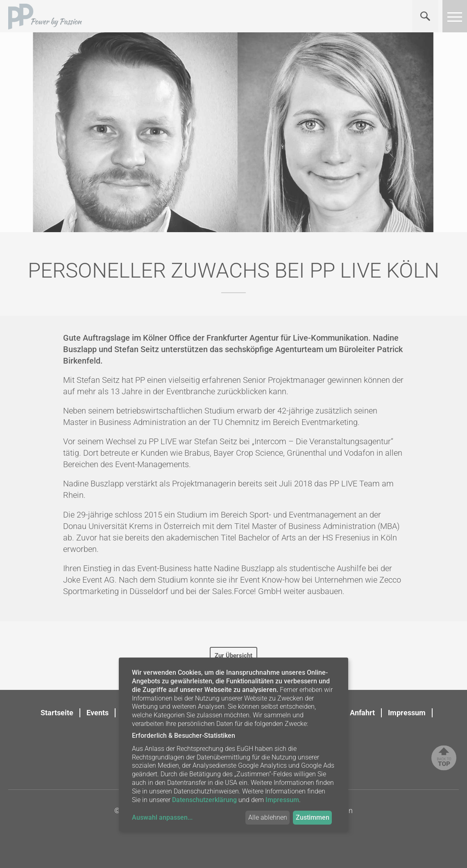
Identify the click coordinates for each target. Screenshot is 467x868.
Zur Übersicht (233, 656)
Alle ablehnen (268, 817)
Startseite (57, 713)
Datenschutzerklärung (204, 800)
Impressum (407, 713)
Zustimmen (313, 817)
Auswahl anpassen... (162, 817)
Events (97, 713)
